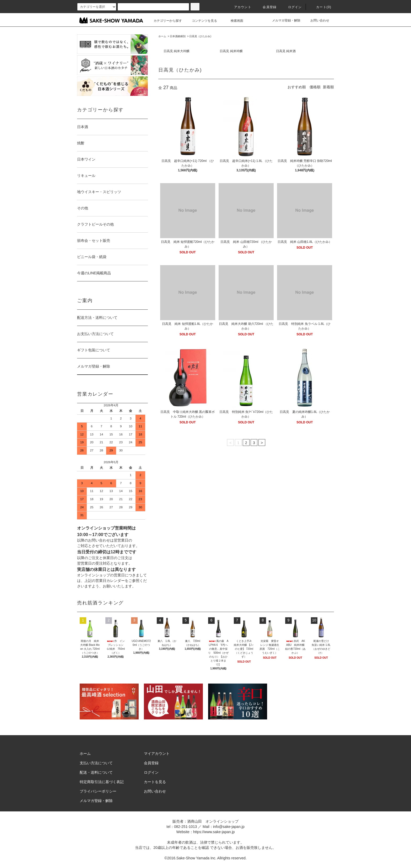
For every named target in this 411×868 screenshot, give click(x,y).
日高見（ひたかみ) (200, 36)
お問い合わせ (317, 20)
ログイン (292, 7)
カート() (321, 7)
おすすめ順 (297, 87)
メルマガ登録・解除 (283, 20)
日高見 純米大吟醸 (177, 51)
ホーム (162, 36)
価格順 (315, 87)
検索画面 (234, 21)
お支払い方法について (95, 334)
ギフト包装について (94, 350)
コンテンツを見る (201, 21)
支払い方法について (96, 763)
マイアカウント (157, 754)
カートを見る (155, 782)
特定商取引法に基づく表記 (102, 782)
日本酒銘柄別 (178, 36)
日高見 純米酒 (286, 51)
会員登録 (266, 7)
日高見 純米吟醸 (231, 51)
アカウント (240, 7)
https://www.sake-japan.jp (214, 832)
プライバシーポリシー (98, 791)
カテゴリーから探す (165, 21)
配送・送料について (96, 772)
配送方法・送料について (97, 318)
